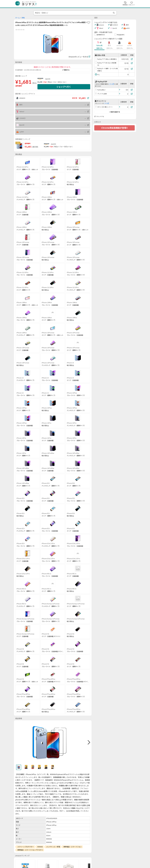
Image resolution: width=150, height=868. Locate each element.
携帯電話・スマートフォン (73, 847)
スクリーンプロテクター (26, 847)
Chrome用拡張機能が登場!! (114, 128)
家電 (23, 18)
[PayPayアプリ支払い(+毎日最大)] (132, 59)
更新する (66, 70)
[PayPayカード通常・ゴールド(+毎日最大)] (132, 69)
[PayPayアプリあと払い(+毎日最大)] (132, 63)
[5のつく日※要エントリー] (132, 107)
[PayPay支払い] (132, 90)
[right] (89, 742)
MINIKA (40, 847)
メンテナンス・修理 (53, 847)
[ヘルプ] (120, 90)
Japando (48, 79)
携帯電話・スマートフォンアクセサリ (30, 850)
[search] (114, 13)
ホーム (17, 18)
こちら (111, 84)
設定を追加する (114, 112)
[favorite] (89, 23)
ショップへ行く (64, 87)
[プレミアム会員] (132, 94)
